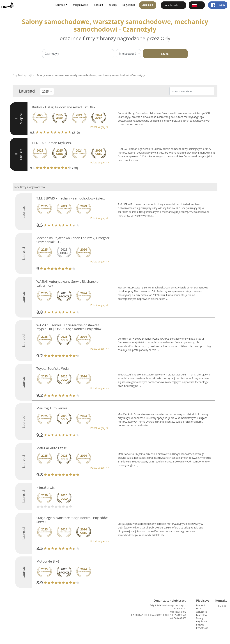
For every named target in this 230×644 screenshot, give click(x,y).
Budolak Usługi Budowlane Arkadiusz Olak (64, 107)
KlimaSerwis (46, 488)
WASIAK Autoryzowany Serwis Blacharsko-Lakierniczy (68, 283)
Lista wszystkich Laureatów (202, 612)
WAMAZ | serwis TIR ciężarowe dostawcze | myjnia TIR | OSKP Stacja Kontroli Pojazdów (69, 327)
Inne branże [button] (172, 5)
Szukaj (165, 54)
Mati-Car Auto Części (52, 448)
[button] (197, 5)
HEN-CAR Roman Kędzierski (53, 143)
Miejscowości (81, 5)
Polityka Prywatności (202, 626)
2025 (46, 91)
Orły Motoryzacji (22, 75)
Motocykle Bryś (48, 561)
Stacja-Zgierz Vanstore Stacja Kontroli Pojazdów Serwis (72, 520)
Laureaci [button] (60, 5)
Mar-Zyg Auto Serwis (52, 408)
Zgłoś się (148, 5)
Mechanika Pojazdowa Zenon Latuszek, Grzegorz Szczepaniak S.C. (73, 240)
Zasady (113, 5)
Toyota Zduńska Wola (53, 368)
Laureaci (200, 605)
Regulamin (129, 5)
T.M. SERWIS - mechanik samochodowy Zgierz (71, 198)
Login (218, 5)
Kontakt (99, 5)
